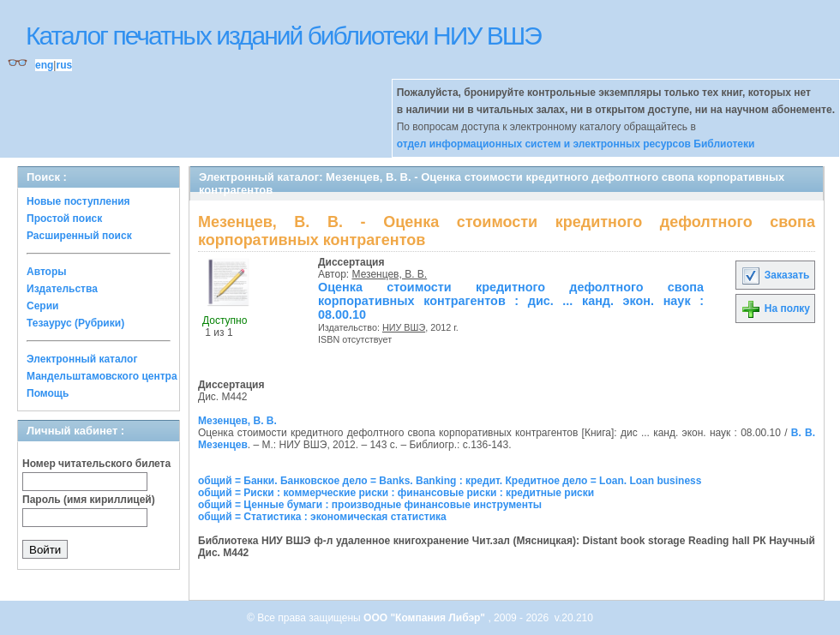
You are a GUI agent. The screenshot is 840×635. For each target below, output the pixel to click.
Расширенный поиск (79, 236)
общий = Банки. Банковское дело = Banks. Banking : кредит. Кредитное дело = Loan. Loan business (450, 481)
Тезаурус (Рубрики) (75, 323)
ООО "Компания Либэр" (426, 618)
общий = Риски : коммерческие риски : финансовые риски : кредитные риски (396, 493)
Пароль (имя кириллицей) (89, 500)
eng (44, 65)
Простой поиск (64, 219)
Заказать (775, 275)
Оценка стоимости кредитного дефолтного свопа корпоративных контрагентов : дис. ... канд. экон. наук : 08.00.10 (511, 301)
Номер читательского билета (96, 464)
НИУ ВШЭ (404, 327)
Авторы (47, 272)
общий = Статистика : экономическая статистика (322, 517)
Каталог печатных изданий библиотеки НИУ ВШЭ (283, 36)
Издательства (62, 289)
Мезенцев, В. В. (390, 274)
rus (64, 65)
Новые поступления (78, 201)
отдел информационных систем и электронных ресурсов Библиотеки (576, 144)
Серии (42, 306)
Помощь (48, 393)
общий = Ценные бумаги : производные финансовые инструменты (370, 505)
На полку (775, 309)
